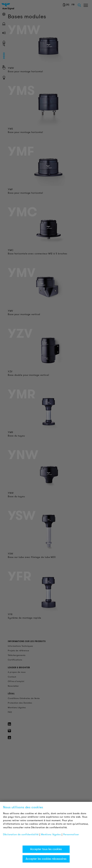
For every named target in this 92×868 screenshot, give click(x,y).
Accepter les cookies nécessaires (46, 859)
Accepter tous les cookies (46, 849)
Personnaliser (71, 834)
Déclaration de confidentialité (21, 834)
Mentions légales (51, 834)
